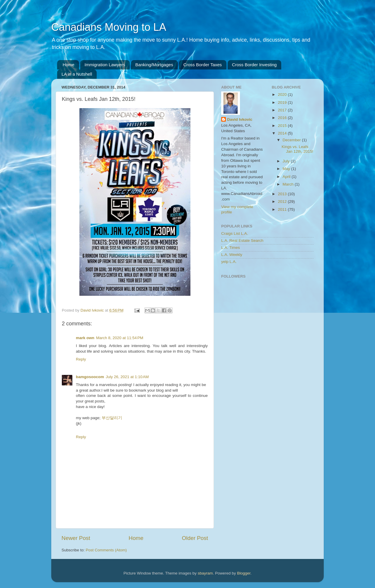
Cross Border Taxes (203, 65)
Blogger (244, 573)
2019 (283, 102)
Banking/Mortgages (154, 65)
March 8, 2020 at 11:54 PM (120, 338)
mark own (85, 338)
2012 (283, 202)
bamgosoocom (90, 377)
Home (69, 65)
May (287, 169)
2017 (283, 110)
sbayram (205, 573)
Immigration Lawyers (105, 65)
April (287, 177)
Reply (81, 359)
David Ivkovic (240, 119)
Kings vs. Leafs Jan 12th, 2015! (297, 149)
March (289, 184)
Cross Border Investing (254, 65)
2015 (283, 126)
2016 (283, 118)
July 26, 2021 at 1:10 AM (127, 377)
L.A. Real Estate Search (242, 241)
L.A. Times (231, 248)
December (292, 140)
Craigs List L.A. (235, 233)
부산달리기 (112, 418)
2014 (283, 133)
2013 (283, 194)
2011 (283, 209)
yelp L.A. (229, 262)
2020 (283, 95)
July (287, 161)
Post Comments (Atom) (106, 550)
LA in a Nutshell (77, 74)
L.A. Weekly (232, 255)
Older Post (195, 538)
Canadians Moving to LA (109, 27)
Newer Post (76, 538)
